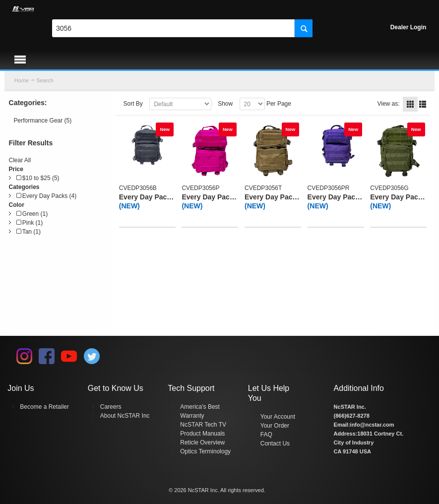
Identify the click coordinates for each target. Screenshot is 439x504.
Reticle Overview (202, 442)
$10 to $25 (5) (38, 178)
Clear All (20, 160)
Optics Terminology (205, 451)
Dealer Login (408, 27)
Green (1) (32, 214)
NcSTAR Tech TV (203, 425)
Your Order (275, 426)
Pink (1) (30, 223)
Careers (111, 407)
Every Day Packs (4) (47, 196)
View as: (388, 104)
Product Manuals (202, 434)
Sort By (133, 104)
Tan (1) (29, 232)
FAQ (266, 435)
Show (225, 104)
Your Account (278, 417)
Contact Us (275, 443)
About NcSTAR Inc (125, 416)
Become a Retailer (44, 407)
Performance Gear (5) (43, 121)
